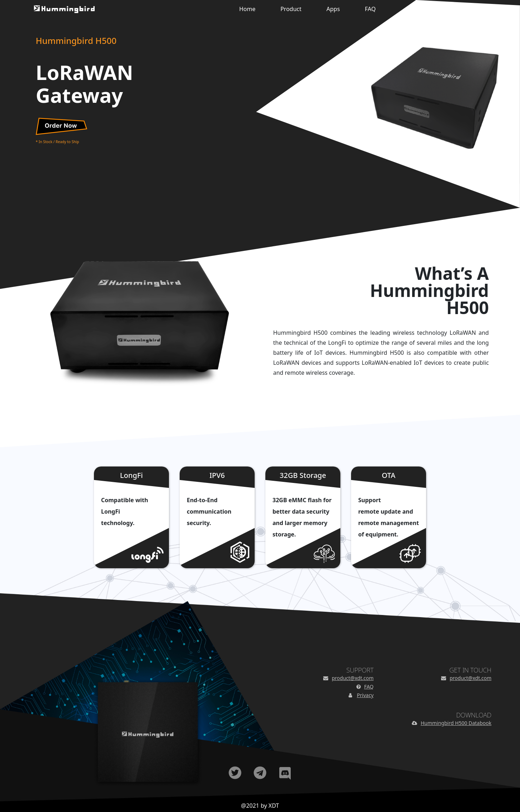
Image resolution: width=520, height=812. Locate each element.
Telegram (260, 773)
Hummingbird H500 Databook (456, 723)
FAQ (370, 9)
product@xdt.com (353, 678)
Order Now (61, 126)
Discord (285, 773)
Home (247, 9)
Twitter (235, 773)
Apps (333, 9)
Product (291, 9)
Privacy (365, 695)
